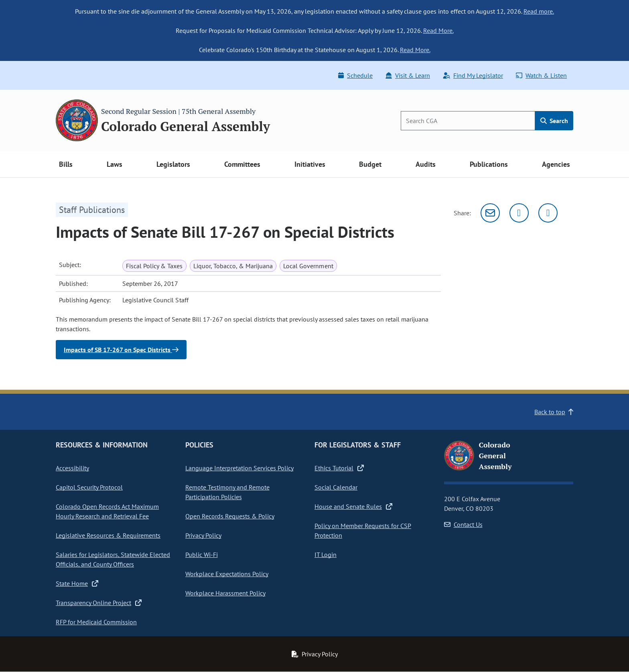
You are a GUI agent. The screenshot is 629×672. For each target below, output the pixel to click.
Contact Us (463, 524)
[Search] (468, 121)
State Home (77, 583)
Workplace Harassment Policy (225, 593)
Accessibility (72, 468)
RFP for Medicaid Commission (96, 622)
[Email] (490, 213)
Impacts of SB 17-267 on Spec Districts (121, 350)
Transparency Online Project (99, 603)
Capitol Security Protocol (89, 487)
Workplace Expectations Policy (227, 574)
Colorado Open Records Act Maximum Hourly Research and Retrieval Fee (107, 511)
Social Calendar (336, 487)
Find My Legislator (473, 75)
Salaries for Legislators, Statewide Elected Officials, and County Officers (113, 559)
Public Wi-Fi (202, 555)
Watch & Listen (541, 75)
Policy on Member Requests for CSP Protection (363, 530)
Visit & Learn (408, 75)
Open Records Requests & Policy (230, 516)
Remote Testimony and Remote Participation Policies (227, 492)
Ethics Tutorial (339, 468)
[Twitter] (519, 213)
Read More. (438, 30)
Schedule (355, 75)
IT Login (326, 555)
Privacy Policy (203, 535)
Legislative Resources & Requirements (108, 535)
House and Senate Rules (353, 506)
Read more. (539, 11)
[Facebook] (548, 213)
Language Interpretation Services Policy (239, 468)
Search (554, 121)
